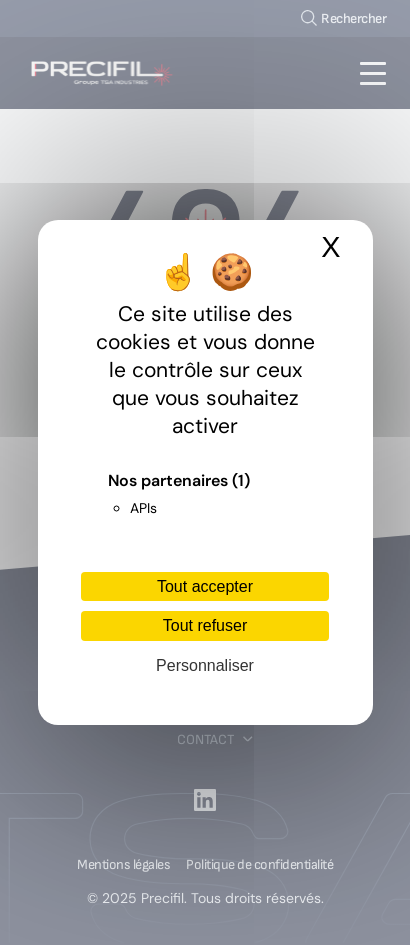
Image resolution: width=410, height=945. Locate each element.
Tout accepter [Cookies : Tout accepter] (205, 586)
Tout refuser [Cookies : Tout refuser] (205, 625)
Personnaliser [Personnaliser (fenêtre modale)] (205, 665)
